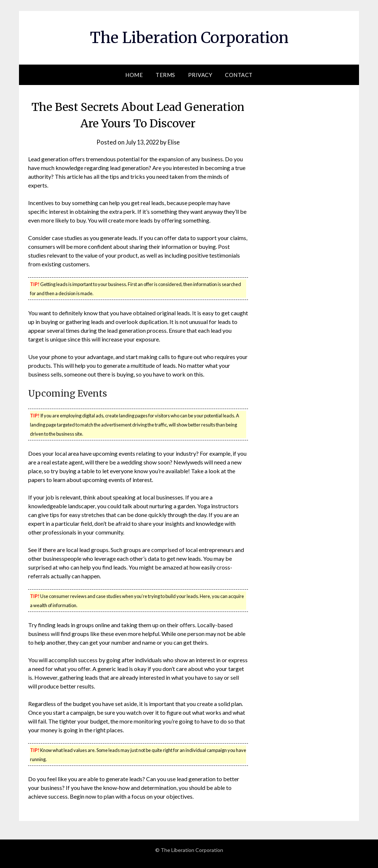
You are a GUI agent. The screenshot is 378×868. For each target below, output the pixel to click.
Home (134, 75)
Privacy (200, 75)
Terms (165, 75)
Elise (175, 142)
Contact (239, 75)
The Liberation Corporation (189, 37)
